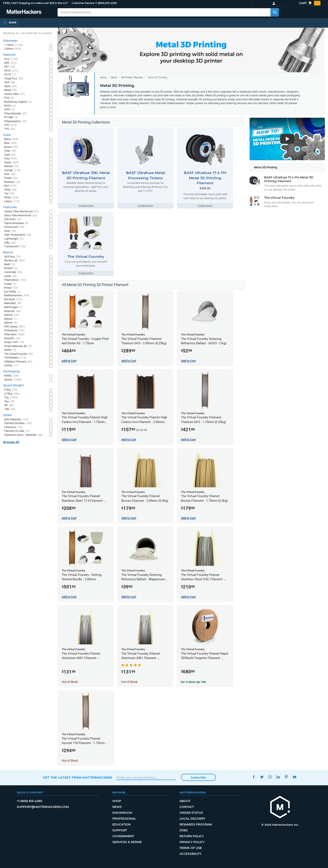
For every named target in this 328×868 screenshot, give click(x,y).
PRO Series (15, 327)
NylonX (11, 323)
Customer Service (83, 3)
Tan (9, 194)
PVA (9, 98)
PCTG (10, 75)
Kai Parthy (12, 292)
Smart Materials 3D (18, 346)
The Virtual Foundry (19, 354)
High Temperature (18, 235)
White (11, 198)
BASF (10, 265)
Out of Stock (70, 682)
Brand (8, 252)
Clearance (13, 427)
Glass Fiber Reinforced (21, 216)
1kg (11, 398)
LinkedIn (278, 777)
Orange (12, 170)
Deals (7, 415)
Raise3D (12, 339)
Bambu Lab (15, 261)
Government (123, 836)
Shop (117, 801)
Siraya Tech (14, 342)
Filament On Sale (17, 431)
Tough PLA (14, 79)
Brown (11, 147)
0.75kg (12, 394)
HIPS (10, 110)
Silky (10, 243)
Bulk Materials (16, 420)
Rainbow (12, 182)
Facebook (254, 777)
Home (103, 77)
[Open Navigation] (10, 23)
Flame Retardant (16, 223)
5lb (9, 405)
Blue (11, 143)
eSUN (11, 276)
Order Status (191, 813)
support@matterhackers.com (43, 807)
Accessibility (190, 854)
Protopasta (14, 331)
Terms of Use (191, 848)
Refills (12, 376)
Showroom (122, 813)
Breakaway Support (18, 102)
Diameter (10, 41)
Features (10, 207)
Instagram (270, 777)
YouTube (294, 777)
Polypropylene (15, 121)
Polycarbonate (16, 114)
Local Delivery (192, 819)
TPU (10, 125)
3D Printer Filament (132, 77)
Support (120, 830)
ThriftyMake (15, 358)
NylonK (11, 319)
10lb (10, 409)
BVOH (10, 106)
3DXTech (13, 257)
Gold (10, 155)
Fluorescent (14, 227)
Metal (11, 90)
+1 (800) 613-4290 (106, 3)
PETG (11, 71)
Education (121, 824)
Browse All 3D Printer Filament (28, 33)
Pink (10, 174)
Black (11, 139)
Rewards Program (196, 824)
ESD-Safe (13, 219)
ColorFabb (13, 272)
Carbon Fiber (15, 94)
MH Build (13, 300)
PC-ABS (11, 117)
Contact (187, 807)
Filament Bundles (18, 423)
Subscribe (198, 778)
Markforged (13, 307)
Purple (11, 178)
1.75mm (13, 45)
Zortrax (11, 366)
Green (12, 163)
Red (10, 186)
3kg (9, 402)
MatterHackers (17, 296)
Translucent (15, 247)
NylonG (12, 315)
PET (10, 67)
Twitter (262, 777)
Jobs (184, 830)
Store (114, 77)
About (185, 801)
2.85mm (13, 49)
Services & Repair (127, 842)
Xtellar (10, 350)
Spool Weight (13, 385)
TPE (10, 129)
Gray (11, 159)
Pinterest (286, 777)
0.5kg (11, 390)
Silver (10, 190)
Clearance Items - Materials (24, 435)
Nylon (11, 86)
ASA (10, 82)
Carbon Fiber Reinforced (21, 212)
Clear (10, 151)
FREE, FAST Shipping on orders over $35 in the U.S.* (36, 3)
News (117, 807)
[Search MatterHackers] (275, 12)
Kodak (10, 284)
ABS (10, 63)
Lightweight (14, 239)
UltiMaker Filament (18, 362)
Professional (124, 819)
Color (7, 135)
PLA (11, 59)
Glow (10, 231)
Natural (12, 166)
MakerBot (13, 303)
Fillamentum (15, 280)
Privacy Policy (192, 842)
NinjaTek (12, 311)
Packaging (11, 371)
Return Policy (192, 836)
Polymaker (14, 335)
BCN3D (11, 268)
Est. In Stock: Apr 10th (193, 682)
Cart (310, 3)
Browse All (11, 442)
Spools (13, 380)
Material (9, 55)
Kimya (11, 288)
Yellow (12, 202)
